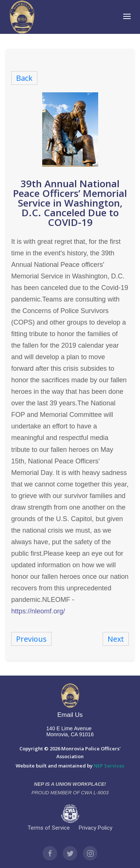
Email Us (70, 715)
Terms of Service (49, 828)
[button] (128, 17)
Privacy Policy (96, 828)
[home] (22, 17)
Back (24, 78)
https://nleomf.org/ (38, 611)
